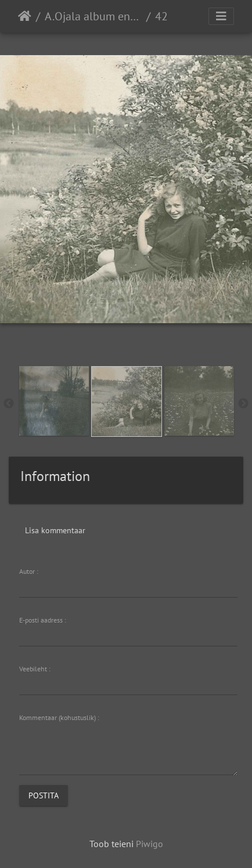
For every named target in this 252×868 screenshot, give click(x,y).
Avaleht (25, 16)
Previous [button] (9, 404)
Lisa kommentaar (55, 530)
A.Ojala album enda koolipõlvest (93, 16)
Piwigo (150, 844)
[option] (54, 401)
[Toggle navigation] (221, 16)
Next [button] (243, 404)
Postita (44, 795)
